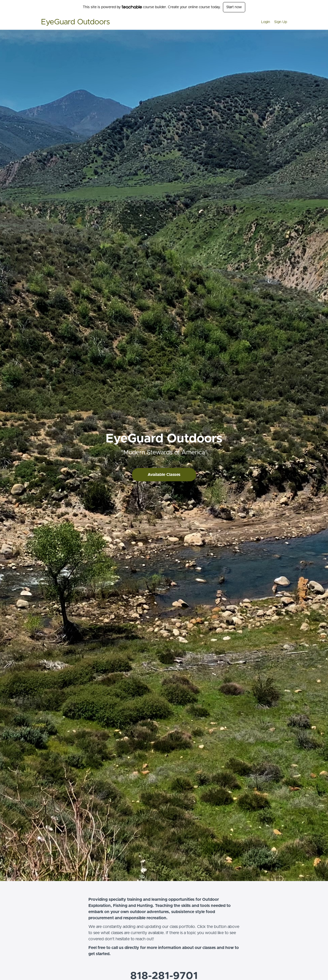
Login (266, 22)
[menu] (272, 22)
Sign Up (281, 22)
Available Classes (164, 475)
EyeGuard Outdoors (75, 22)
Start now (234, 7)
